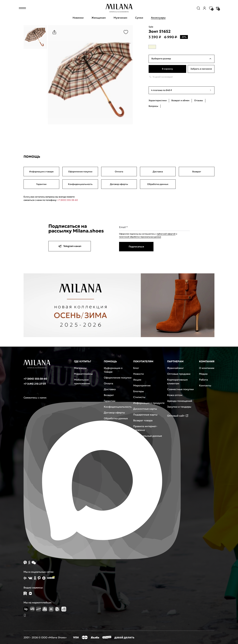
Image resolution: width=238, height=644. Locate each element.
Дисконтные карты (145, 409)
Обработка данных (158, 184)
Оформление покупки (80, 172)
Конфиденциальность (80, 184)
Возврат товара (143, 420)
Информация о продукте (149, 403)
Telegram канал (70, 246)
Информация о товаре (41, 172)
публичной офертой (166, 234)
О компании (207, 368)
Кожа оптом (175, 395)
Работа (203, 380)
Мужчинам (120, 18)
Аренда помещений (180, 401)
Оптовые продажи (179, 374)
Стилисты (139, 397)
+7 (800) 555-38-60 (68, 200)
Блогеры (139, 391)
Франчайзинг (175, 368)
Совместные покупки (180, 389)
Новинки (78, 18)
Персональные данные (148, 436)
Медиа (203, 374)
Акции (137, 380)
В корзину (167, 69)
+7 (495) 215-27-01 (35, 384)
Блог (136, 368)
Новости (138, 374)
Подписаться (136, 247)
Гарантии (41, 184)
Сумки (139, 18)
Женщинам (99, 18)
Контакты (205, 385)
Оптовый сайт (178, 416)
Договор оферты (119, 184)
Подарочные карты (145, 415)
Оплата (119, 172)
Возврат (197, 172)
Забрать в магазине (201, 69)
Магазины (80, 368)
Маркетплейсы (83, 374)
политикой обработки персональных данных (140, 237)
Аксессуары (158, 18)
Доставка (158, 172)
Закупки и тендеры (179, 407)
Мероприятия (142, 385)
